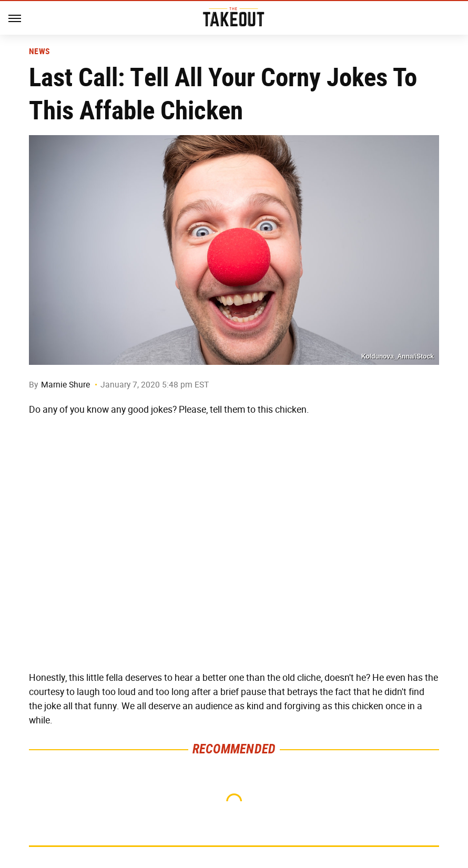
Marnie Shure (65, 385)
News (39, 52)
